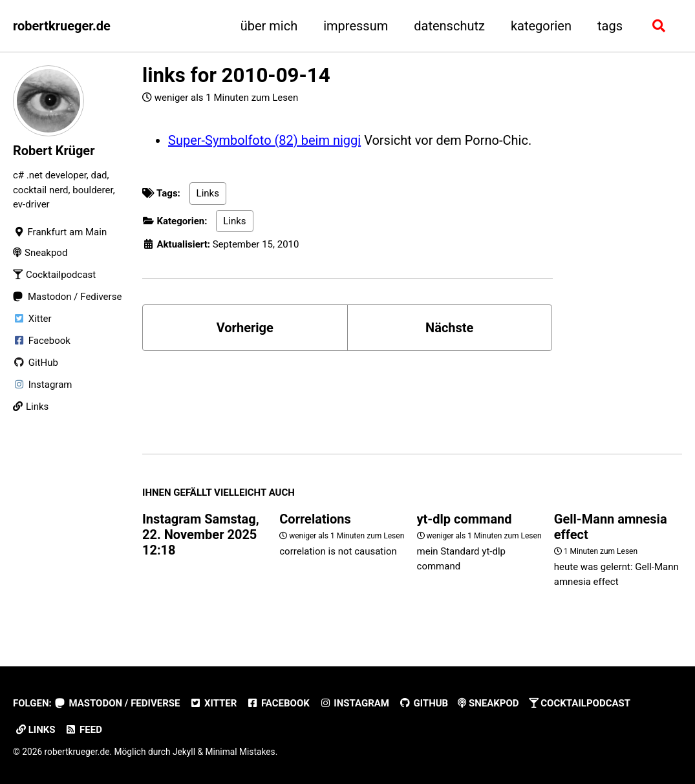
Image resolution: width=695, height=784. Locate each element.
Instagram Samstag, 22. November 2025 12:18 (201, 535)
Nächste (449, 328)
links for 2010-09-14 (236, 75)
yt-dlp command (465, 519)
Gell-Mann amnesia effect (611, 527)
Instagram (354, 703)
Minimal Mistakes (240, 752)
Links (208, 193)
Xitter (213, 703)
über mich (269, 26)
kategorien (541, 26)
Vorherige (245, 328)
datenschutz (449, 26)
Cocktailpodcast (580, 703)
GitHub (423, 703)
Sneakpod (488, 703)
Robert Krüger (54, 151)
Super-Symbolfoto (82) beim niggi (264, 140)
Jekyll (184, 752)
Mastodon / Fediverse (118, 703)
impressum (356, 26)
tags (610, 26)
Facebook (278, 703)
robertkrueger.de (62, 26)
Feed (84, 730)
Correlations (315, 519)
